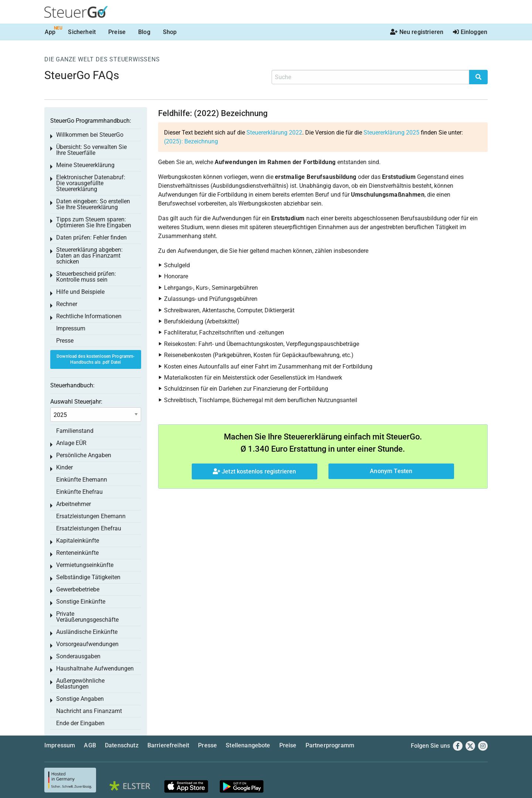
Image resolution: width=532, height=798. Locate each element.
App (50, 32)
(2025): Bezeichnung (191, 141)
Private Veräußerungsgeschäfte (87, 617)
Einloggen (470, 32)
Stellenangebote (248, 745)
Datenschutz (122, 745)
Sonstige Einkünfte (81, 602)
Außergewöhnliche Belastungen (80, 684)
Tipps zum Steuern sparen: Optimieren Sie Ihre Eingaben (94, 222)
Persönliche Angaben (84, 455)
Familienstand (75, 431)
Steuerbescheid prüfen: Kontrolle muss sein (86, 277)
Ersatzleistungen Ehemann (91, 516)
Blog (144, 32)
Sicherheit (82, 32)
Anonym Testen (391, 471)
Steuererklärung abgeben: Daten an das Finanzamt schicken (89, 256)
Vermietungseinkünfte (85, 565)
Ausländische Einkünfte (87, 632)
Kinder (64, 467)
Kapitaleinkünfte (78, 541)
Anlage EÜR (71, 443)
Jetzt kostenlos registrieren (255, 471)
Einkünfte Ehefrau (79, 492)
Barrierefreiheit (168, 745)
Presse (65, 341)
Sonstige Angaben (80, 699)
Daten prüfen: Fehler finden (91, 237)
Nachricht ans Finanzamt (89, 711)
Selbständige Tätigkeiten (88, 577)
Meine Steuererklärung (85, 165)
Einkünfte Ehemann (82, 480)
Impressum (71, 328)
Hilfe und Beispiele (80, 292)
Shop (170, 32)
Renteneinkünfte (77, 553)
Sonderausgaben (78, 656)
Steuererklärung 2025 (391, 133)
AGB (90, 745)
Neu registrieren (417, 32)
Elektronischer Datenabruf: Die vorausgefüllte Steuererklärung (91, 183)
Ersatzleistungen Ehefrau (89, 528)
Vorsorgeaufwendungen (87, 644)
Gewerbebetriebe (78, 589)
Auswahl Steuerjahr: (76, 402)
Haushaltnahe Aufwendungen (95, 668)
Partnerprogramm (330, 745)
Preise (117, 32)
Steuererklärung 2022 (274, 133)
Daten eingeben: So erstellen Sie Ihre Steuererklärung (93, 204)
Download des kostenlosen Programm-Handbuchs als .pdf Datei (96, 359)
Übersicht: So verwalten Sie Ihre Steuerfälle (91, 150)
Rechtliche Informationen (89, 316)
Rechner (67, 304)
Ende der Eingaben (80, 723)
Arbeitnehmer (74, 504)
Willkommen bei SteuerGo (90, 135)
